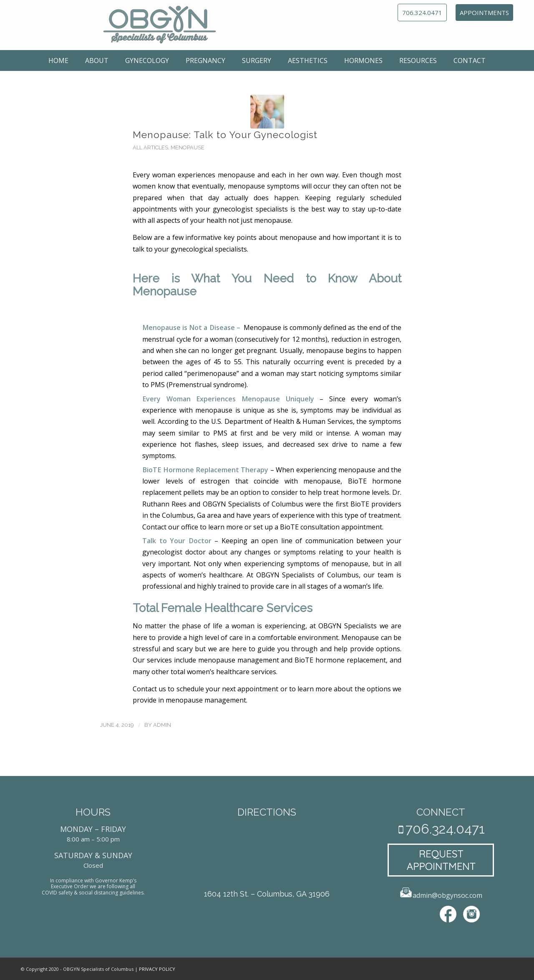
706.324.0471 (422, 13)
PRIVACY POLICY (157, 969)
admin (162, 725)
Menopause (188, 147)
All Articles (150, 147)
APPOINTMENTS (484, 13)
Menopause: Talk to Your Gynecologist (225, 135)
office (190, 527)
